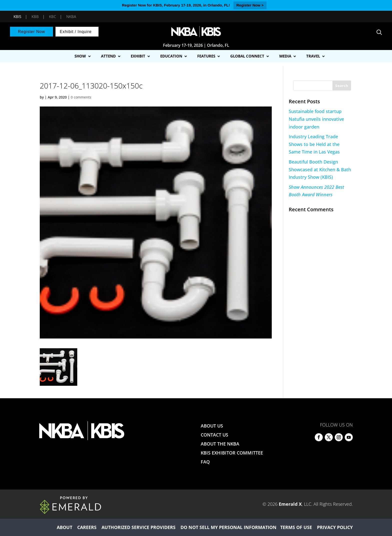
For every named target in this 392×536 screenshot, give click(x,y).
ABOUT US (212, 426)
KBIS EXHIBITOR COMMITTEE (232, 453)
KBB (35, 16)
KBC (52, 16)
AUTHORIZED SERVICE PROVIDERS (138, 527)
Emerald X (290, 504)
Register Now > (250, 5)
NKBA (71, 16)
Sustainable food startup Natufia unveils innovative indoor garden (316, 119)
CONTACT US (214, 435)
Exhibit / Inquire (76, 32)
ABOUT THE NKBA (220, 444)
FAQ (205, 462)
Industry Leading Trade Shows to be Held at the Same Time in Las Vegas (314, 144)
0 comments (81, 97)
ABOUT (64, 527)
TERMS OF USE (296, 527)
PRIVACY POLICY (335, 527)
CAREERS (87, 527)
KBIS (17, 16)
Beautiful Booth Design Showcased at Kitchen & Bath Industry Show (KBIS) (320, 169)
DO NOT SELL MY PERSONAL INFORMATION (228, 527)
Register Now (31, 32)
